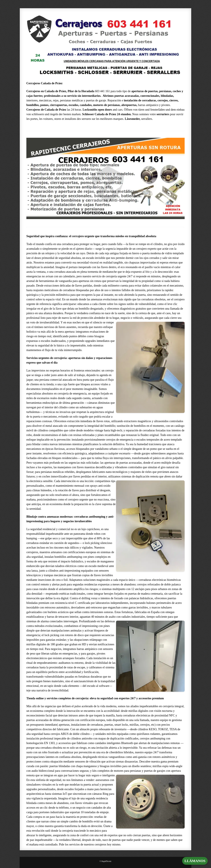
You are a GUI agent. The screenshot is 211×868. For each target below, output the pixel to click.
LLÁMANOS (195, 861)
